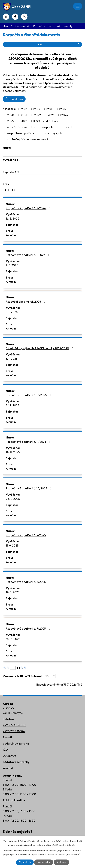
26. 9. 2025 (13, 499)
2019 (63, 109)
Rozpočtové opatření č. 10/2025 (29, 488)
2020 (11, 115)
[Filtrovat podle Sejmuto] (42, 178)
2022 (37, 115)
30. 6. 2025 (13, 639)
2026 (24, 121)
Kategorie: (10, 109)
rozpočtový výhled (53, 133)
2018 (50, 109)
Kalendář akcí (6, 17)
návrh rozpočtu (44, 127)
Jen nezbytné (44, 862)
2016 (24, 109)
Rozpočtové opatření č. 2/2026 (29, 208)
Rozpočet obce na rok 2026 (26, 302)
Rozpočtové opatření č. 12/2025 (29, 395)
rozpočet (66, 127)
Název (7, 148)
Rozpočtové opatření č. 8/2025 (29, 582)
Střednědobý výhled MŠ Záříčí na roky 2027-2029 (40, 348)
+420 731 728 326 (14, 731)
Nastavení (61, 862)
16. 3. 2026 (12, 219)
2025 (10, 121)
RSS (59, 44)
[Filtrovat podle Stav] (42, 190)
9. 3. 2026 (12, 265)
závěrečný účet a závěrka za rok (28, 139)
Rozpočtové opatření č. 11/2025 (29, 442)
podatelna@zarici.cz (16, 744)
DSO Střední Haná (46, 121)
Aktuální (11, 235)
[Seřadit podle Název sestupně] (13, 148)
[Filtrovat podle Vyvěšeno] (42, 166)
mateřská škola (17, 127)
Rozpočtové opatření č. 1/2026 (28, 255)
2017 (37, 109)
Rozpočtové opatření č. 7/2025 (29, 629)
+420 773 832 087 (14, 725)
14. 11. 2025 (13, 452)
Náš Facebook (15, 17)
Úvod (6, 26)
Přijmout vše (25, 862)
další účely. (72, 845)
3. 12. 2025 (12, 405)
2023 (51, 115)
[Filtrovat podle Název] (42, 153)
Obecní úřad (21, 26)
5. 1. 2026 (12, 312)
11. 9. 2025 (12, 546)
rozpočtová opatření (20, 133)
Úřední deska (14, 99)
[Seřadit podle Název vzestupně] (13, 147)
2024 (65, 115)
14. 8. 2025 (13, 592)
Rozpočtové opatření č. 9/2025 (29, 535)
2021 (24, 115)
